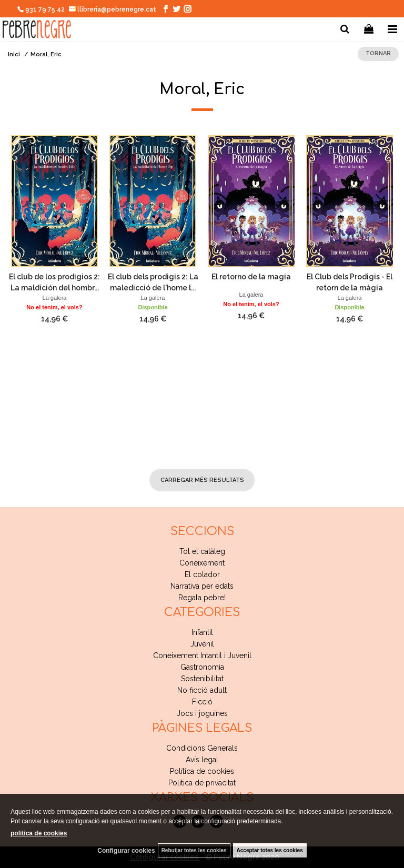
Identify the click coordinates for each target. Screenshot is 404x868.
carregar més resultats (202, 480)
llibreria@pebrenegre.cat (113, 9)
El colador (202, 574)
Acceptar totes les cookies (270, 850)
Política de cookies (202, 771)
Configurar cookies (126, 851)
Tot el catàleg (202, 551)
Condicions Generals (202, 748)
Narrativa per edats (202, 586)
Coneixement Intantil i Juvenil (202, 655)
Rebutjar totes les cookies (194, 850)
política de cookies (39, 833)
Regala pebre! (202, 598)
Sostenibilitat (202, 679)
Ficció (202, 702)
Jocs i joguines (202, 713)
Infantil (202, 632)
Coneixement (202, 563)
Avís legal (202, 760)
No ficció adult (202, 690)
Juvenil (202, 644)
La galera (55, 298)
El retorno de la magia (251, 277)
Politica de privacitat (202, 783)
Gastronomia (202, 667)
